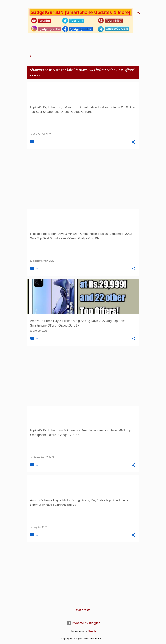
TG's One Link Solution (59, 55)
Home (32, 55)
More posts (83, 610)
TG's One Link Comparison (98, 55)
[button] (134, 142)
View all (35, 75)
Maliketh (92, 631)
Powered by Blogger (83, 623)
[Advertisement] (83, 179)
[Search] (138, 12)
